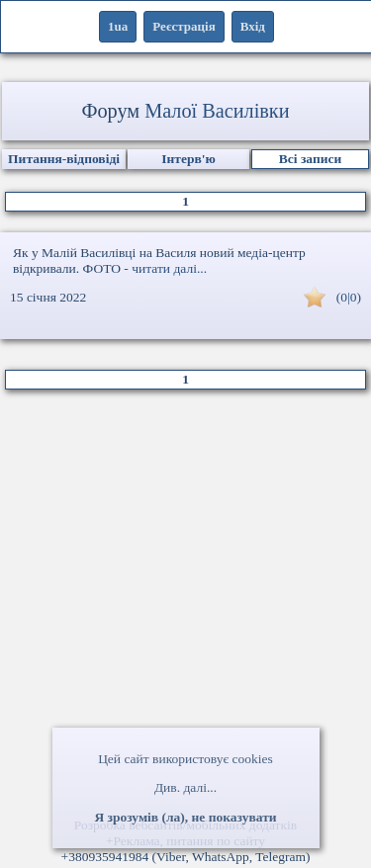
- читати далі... (165, 268)
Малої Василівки (217, 111)
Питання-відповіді (64, 159)
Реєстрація (184, 26)
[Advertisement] (185, 611)
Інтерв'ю (188, 159)
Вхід (253, 26)
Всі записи (310, 159)
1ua (118, 26)
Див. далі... (185, 787)
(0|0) (349, 297)
